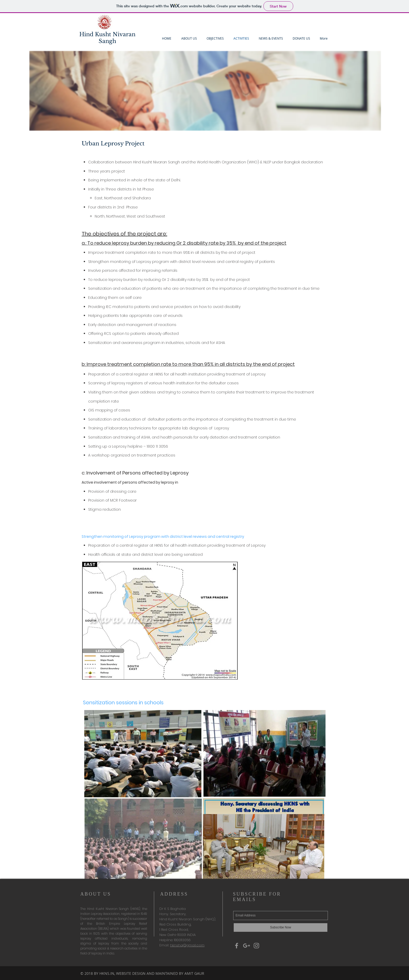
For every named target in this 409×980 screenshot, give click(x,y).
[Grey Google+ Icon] (246, 946)
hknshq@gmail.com (187, 945)
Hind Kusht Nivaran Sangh (107, 38)
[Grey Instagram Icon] (256, 946)
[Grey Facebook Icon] (237, 946)
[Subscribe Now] (281, 927)
